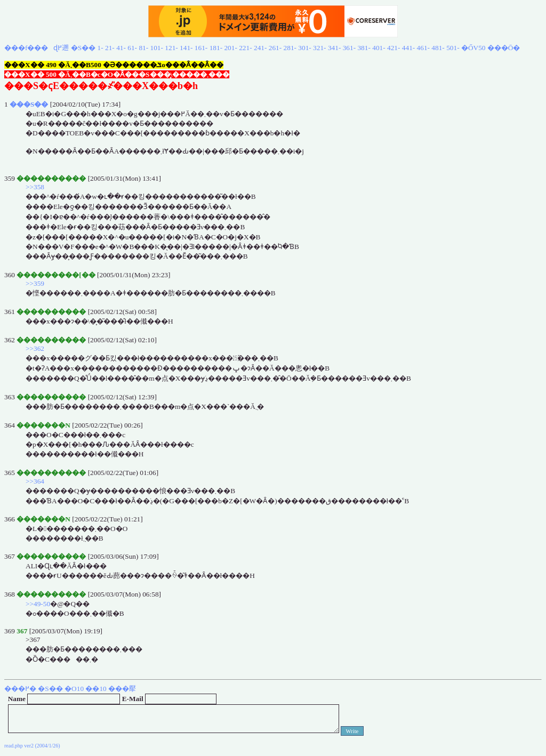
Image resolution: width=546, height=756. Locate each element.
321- (319, 48)
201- (230, 48)
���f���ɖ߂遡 (37, 48)
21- (110, 48)
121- (171, 48)
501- (453, 48)
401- (379, 48)
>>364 (35, 481)
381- (364, 48)
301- (304, 48)
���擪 (122, 689)
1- (101, 48)
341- (334, 48)
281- (290, 48)
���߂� (20, 689)
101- (157, 48)
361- (349, 48)
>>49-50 (38, 604)
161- (201, 48)
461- (423, 48)
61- (132, 48)
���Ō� (504, 48)
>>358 (35, 187)
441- (408, 48)
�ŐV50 (473, 48)
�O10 (74, 689)
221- (245, 48)
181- (216, 48)
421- (394, 48)
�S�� (83, 48)
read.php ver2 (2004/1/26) (32, 746)
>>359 (35, 283)
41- (121, 48)
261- (275, 48)
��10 (96, 689)
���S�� (29, 104)
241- (260, 48)
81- (143, 48)
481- (438, 48)
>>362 (35, 348)
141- (186, 48)
